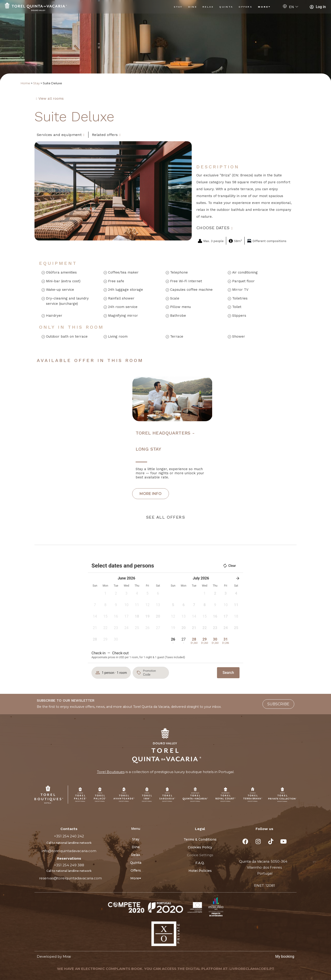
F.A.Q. (200, 863)
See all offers (165, 517)
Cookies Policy (200, 847)
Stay (178, 7)
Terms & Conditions (200, 839)
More (264, 7)
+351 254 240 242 (69, 836)
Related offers (105, 135)
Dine (193, 7)
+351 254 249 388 (69, 865)
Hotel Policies (200, 871)
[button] (38, 193)
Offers (245, 7)
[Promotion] (154, 675)
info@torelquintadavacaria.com (69, 851)
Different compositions (269, 241)
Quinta (226, 7)
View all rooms (51, 99)
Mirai (67, 956)
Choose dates (213, 228)
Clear (229, 566)
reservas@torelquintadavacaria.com (70, 878)
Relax (208, 7)
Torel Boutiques (111, 772)
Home (25, 83)
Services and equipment (59, 135)
